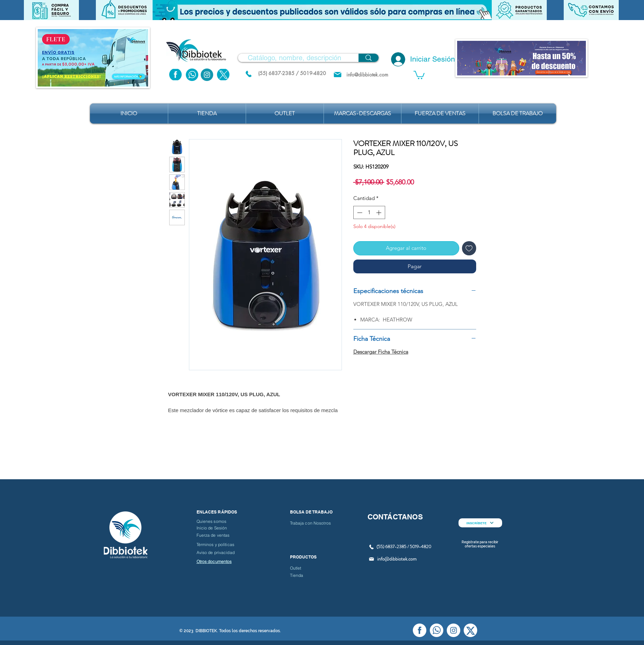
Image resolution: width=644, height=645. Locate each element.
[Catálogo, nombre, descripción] (294, 58)
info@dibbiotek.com (397, 559)
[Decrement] (359, 213)
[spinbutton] (369, 213)
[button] (322, 10)
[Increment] (379, 213)
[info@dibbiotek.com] (368, 75)
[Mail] (338, 75)
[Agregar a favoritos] (469, 248)
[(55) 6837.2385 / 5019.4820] (249, 74)
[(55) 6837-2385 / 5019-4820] (292, 73)
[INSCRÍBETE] (480, 523)
